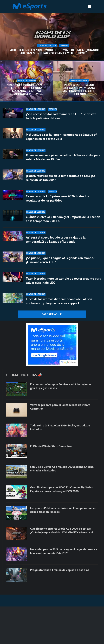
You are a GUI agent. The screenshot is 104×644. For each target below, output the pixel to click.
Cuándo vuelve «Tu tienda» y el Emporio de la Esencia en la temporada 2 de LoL (63, 219)
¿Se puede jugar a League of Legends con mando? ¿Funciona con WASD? (60, 260)
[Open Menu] (90, 6)
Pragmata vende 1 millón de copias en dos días (60, 570)
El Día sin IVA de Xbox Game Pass (51, 446)
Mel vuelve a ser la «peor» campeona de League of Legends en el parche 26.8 (61, 137)
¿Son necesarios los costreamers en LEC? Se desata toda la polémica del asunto (61, 116)
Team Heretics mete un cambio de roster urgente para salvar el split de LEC (64, 281)
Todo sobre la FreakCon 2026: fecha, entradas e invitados (60, 427)
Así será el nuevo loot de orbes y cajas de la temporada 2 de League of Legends (56, 239)
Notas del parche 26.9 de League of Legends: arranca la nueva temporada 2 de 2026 (26, 90)
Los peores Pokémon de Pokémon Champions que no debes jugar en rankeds (63, 510)
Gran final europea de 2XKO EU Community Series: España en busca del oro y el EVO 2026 (62, 489)
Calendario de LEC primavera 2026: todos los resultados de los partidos (57, 198)
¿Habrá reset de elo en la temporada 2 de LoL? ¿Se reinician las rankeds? (61, 178)
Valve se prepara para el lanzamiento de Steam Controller (60, 407)
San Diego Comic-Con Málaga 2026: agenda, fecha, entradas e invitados (62, 469)
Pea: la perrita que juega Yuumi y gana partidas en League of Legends (79, 90)
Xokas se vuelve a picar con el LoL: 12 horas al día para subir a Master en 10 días (63, 157)
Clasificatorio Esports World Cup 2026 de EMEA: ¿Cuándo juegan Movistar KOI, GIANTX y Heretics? (53, 52)
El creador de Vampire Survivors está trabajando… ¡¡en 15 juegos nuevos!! (61, 386)
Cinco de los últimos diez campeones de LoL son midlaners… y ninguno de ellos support (59, 301)
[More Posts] (52, 314)
